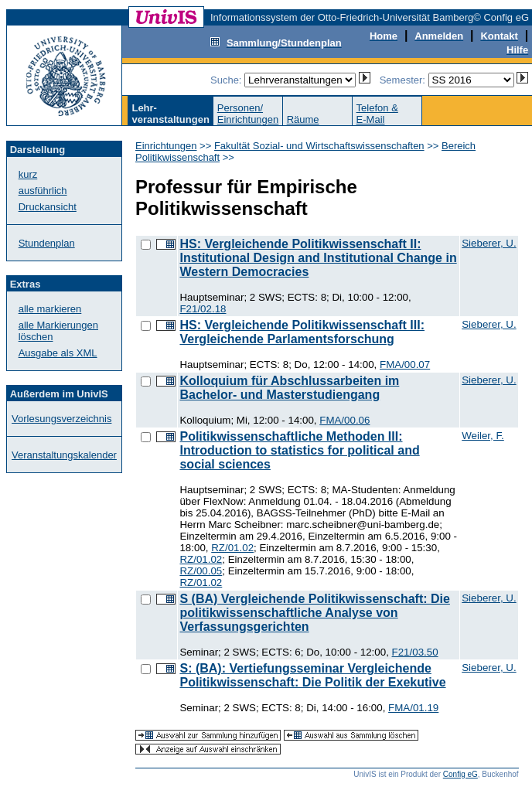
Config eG (460, 774)
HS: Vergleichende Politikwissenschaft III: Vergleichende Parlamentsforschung (302, 332)
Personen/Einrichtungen (248, 114)
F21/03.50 (415, 652)
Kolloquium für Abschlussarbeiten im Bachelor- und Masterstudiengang (289, 388)
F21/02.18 (203, 309)
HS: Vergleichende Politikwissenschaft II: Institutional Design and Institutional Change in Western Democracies (318, 258)
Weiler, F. (483, 436)
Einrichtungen (166, 146)
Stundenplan (47, 243)
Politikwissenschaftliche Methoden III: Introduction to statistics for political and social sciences (299, 450)
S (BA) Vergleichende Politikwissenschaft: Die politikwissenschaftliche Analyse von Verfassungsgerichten (314, 613)
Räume (303, 119)
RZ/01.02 (232, 548)
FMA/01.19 (413, 708)
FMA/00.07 (405, 365)
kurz (28, 174)
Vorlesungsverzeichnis (61, 419)
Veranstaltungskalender (64, 455)
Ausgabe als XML (58, 353)
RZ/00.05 (201, 571)
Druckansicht (48, 207)
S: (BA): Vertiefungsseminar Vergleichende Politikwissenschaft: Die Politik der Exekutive (312, 675)
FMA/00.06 (344, 420)
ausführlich (43, 191)
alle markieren (50, 309)
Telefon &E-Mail (377, 114)
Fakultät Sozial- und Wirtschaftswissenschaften (319, 146)
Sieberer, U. (489, 243)
